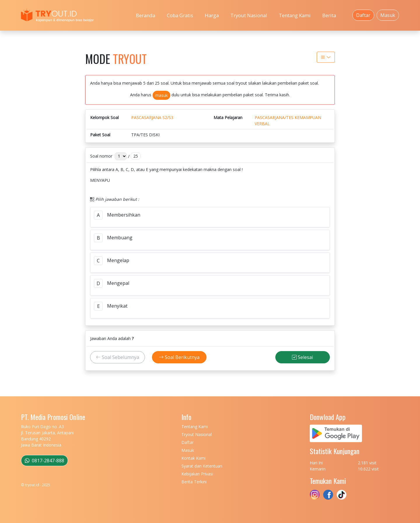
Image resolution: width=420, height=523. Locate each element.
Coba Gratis (180, 15)
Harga (212, 15)
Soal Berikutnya (179, 357)
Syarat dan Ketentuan (202, 466)
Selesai (302, 357)
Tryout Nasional (249, 15)
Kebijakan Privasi (197, 474)
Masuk (388, 15)
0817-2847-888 (44, 461)
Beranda (146, 15)
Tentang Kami (295, 15)
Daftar (363, 15)
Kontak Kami (194, 458)
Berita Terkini (194, 482)
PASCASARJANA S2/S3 (152, 117)
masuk (161, 95)
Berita (329, 15)
